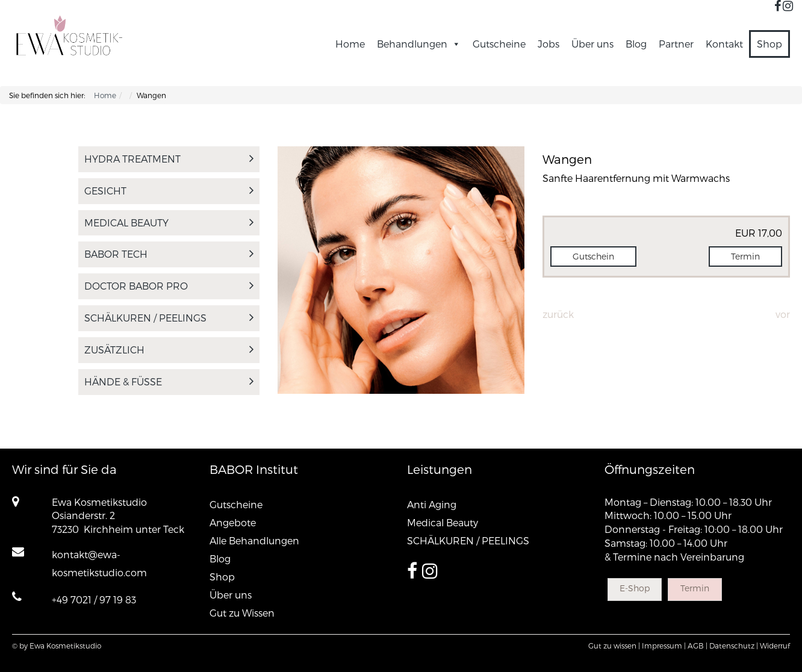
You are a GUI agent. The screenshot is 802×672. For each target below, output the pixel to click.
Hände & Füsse (169, 381)
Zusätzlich (169, 350)
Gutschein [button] (593, 256)
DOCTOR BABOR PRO (169, 286)
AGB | (698, 646)
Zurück (558, 314)
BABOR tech (169, 254)
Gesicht (169, 191)
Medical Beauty (169, 222)
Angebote (233, 522)
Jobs (549, 44)
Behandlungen (419, 44)
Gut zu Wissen (242, 613)
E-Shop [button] (635, 588)
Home (350, 44)
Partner (676, 44)
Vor (783, 314)
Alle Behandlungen (254, 540)
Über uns (592, 44)
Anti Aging (432, 504)
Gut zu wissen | (614, 646)
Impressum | (664, 646)
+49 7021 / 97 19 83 (94, 599)
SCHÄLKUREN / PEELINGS (169, 318)
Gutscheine (499, 44)
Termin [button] (745, 256)
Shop (769, 44)
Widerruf (775, 646)
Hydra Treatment (169, 159)
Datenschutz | (734, 646)
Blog (636, 44)
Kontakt (724, 44)
